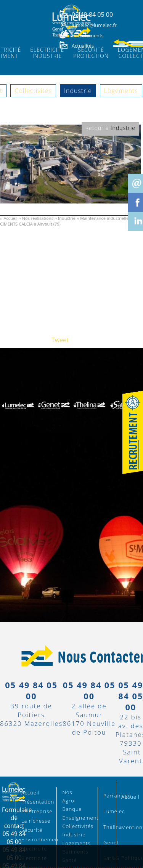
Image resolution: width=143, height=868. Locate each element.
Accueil (10, 218)
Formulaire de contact (17, 818)
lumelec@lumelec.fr (94, 25)
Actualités (83, 46)
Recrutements (88, 35)
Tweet (60, 340)
